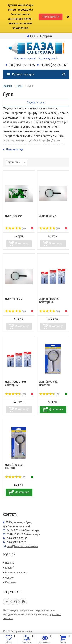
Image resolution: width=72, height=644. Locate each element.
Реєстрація (46, 36)
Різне (20, 86)
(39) (50, 228)
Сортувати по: (14, 162)
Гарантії (10, 568)
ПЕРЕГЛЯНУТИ (51, 17)
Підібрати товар (36, 102)
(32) (15, 477)
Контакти (10, 583)
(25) (15, 311)
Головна (7, 86)
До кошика (56, 409)
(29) (15, 228)
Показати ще (13, 149)
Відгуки (10, 578)
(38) (50, 311)
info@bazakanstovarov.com (23, 546)
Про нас (10, 563)
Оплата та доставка (16, 573)
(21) (49, 394)
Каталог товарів (21, 74)
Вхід (31, 36)
